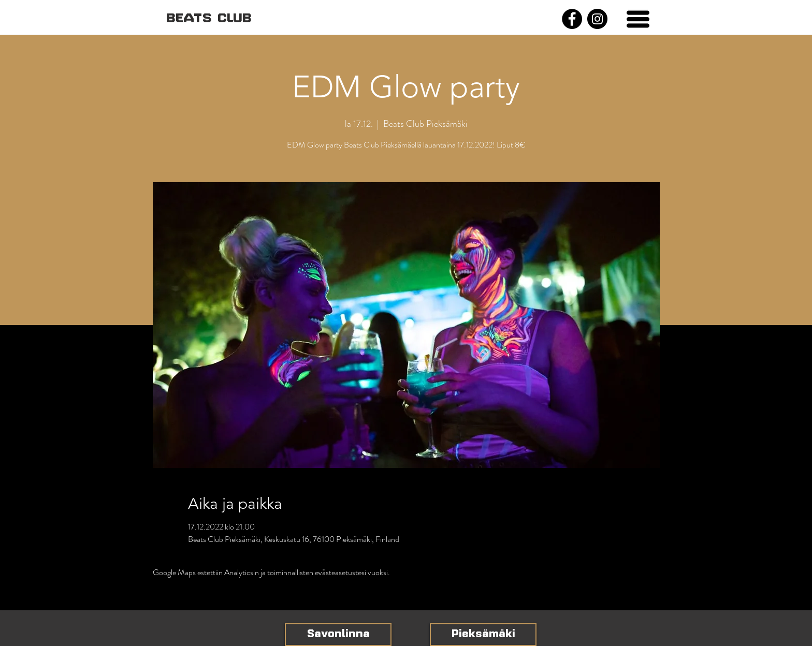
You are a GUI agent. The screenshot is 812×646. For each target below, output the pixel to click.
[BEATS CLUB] (209, 19)
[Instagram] (597, 19)
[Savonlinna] (338, 635)
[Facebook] (572, 19)
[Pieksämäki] (483, 635)
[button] (638, 19)
